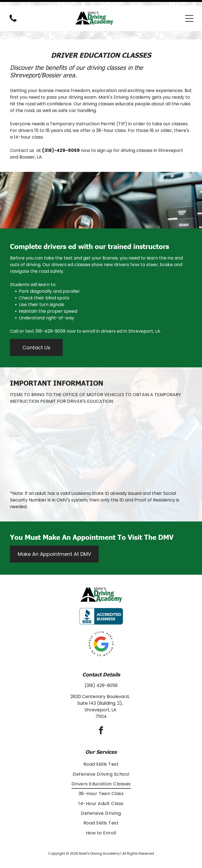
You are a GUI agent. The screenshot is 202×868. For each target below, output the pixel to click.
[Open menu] (189, 13)
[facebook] (101, 717)
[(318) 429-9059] (13, 16)
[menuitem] (101, 750)
